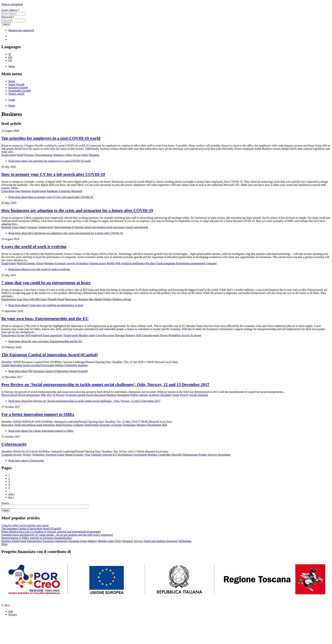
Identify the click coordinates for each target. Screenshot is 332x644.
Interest (144, 395)
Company (33, 227)
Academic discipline (160, 395)
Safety (85, 155)
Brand (61, 299)
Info (11, 611)
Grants (176, 395)
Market (98, 299)
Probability (175, 335)
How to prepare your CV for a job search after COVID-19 (53, 174)
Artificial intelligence (133, 263)
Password (8, 17)
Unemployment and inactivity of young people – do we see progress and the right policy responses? (57, 535)
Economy (196, 335)
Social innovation (96, 395)
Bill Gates (41, 299)
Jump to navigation (12, 4)
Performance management (191, 263)
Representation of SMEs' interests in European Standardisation (37, 538)
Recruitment (154, 425)
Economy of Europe (111, 425)
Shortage (120, 335)
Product (107, 299)
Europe (21, 335)
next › (12, 494)
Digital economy (74, 455)
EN (10, 57)
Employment (9, 155)
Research (128, 541)
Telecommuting (44, 155)
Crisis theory (19, 227)
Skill (139, 335)
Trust (87, 455)
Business (94, 155)
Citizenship (71, 365)
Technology (82, 263)
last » (11, 497)
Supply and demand (137, 227)
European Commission (55, 541)
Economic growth (65, 263)
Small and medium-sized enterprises (105, 227)
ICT (115, 455)
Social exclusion (32, 365)
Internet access (98, 263)
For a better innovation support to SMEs (38, 414)
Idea (91, 299)
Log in (6, 24)
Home (12, 81)
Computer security (12, 455)
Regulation (224, 455)
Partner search (16, 94)
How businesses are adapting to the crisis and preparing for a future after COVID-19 (77, 210)
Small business (64, 425)
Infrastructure (190, 455)
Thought (52, 299)
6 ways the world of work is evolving (34, 246)
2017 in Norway (56, 395)
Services (213, 455)
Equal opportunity (53, 335)
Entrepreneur (9, 299)
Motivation (71, 299)
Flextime (29, 155)
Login (12, 100)
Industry (93, 541)
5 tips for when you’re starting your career (25, 525)
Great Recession (105, 335)
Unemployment (151, 335)
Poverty (185, 395)
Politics (135, 395)
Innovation (16, 365)
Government (140, 455)
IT (10, 54)
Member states (87, 335)
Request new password (21, 30)
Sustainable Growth (19, 91)
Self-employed (34, 335)
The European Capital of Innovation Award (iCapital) (50, 355)
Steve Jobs (29, 299)
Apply (6, 510)
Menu (12, 66)
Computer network (101, 455)
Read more (49, 161)
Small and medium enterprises (161, 541)
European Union (55, 455)
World (20, 155)
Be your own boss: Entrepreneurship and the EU (45, 319)
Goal (19, 299)
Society (186, 335)
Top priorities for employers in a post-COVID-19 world (51, 138)
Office (69, 155)
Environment (125, 455)
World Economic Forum (30, 263)
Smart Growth (16, 84)
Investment (123, 395)
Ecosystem (48, 365)
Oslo (43, 395)
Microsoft (77, 191)
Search (5, 503)
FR (10, 60)
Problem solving (122, 299)
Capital (5, 365)
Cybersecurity (14, 444)
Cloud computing (165, 263)
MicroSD (177, 455)
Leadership (165, 455)
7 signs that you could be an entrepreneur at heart (46, 283)
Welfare (59, 365)
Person (77, 155)
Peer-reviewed (9, 395)
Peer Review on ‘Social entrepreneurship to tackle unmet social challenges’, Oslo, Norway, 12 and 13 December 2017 (105, 384)
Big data (150, 263)
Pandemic (52, 191)
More (4, 544)
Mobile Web (113, 263)
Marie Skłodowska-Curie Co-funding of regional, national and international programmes (51, 532)
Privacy (27, 455)
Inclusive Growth (18, 87)
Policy (119, 541)
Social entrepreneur (29, 395)
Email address (10, 10)
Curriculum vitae (11, 191)
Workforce (59, 155)
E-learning (65, 191)
